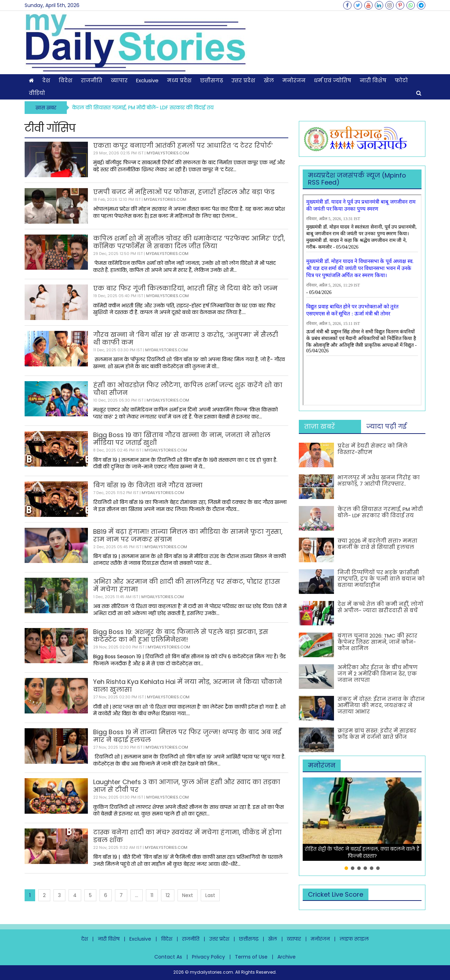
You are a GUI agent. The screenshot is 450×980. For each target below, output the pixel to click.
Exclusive (147, 80)
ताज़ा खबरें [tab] (320, 426)
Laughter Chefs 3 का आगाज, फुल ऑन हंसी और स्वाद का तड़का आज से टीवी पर (187, 786)
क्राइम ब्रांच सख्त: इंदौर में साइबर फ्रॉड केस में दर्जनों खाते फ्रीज (377, 734)
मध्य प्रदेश (179, 80)
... (137, 895)
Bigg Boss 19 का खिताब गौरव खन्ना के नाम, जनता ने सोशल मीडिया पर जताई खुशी (182, 439)
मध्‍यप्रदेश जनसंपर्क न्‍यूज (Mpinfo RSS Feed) (357, 179)
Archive (287, 957)
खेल (269, 80)
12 (168, 895)
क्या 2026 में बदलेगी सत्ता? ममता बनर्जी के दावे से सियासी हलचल (377, 544)
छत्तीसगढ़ (211, 80)
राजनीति (92, 80)
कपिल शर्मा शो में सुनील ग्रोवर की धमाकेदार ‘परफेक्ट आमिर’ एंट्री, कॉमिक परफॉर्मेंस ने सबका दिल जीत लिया (189, 242)
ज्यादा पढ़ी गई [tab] (386, 426)
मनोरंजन (294, 80)
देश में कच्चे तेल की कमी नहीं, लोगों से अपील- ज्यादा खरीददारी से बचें (380, 607)
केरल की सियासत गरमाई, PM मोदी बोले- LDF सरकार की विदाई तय (143, 108)
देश (46, 80)
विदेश (66, 80)
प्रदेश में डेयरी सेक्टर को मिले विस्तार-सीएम (372, 449)
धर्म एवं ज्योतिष (333, 80)
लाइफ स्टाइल (354, 939)
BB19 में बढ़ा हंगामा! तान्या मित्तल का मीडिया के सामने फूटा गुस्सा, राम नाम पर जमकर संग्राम (188, 535)
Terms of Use (251, 957)
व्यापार (119, 80)
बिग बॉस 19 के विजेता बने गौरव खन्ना (148, 485)
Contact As (168, 957)
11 (152, 895)
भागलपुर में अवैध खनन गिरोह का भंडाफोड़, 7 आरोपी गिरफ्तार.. (379, 481)
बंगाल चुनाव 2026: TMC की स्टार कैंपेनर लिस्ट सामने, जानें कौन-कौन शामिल (377, 642)
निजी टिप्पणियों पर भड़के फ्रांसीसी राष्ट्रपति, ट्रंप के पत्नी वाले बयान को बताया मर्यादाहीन (381, 579)
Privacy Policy (208, 957)
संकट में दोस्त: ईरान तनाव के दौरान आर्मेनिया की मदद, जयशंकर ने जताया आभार (381, 705)
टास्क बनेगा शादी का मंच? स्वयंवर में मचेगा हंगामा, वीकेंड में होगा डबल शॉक (187, 836)
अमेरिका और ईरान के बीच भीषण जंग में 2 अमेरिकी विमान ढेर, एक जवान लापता (378, 674)
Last (210, 895)
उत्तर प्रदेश (243, 80)
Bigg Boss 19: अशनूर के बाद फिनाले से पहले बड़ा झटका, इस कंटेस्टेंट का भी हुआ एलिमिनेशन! (181, 636)
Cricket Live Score (336, 894)
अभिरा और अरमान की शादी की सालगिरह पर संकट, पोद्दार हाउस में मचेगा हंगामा (187, 585)
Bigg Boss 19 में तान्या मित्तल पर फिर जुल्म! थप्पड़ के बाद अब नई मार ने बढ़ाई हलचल (187, 736)
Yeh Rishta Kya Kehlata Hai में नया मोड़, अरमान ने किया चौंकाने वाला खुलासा (188, 686)
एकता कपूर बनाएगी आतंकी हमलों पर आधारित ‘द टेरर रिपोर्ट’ (183, 145)
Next (188, 895)
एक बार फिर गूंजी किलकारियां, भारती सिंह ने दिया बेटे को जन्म (185, 288)
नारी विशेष (373, 80)
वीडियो (37, 93)
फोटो (401, 80)
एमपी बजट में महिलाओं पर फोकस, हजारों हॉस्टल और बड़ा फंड (184, 192)
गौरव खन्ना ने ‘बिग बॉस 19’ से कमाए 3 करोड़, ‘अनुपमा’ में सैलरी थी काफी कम (186, 338)
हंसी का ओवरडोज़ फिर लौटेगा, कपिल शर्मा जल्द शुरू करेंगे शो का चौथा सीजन (188, 389)
